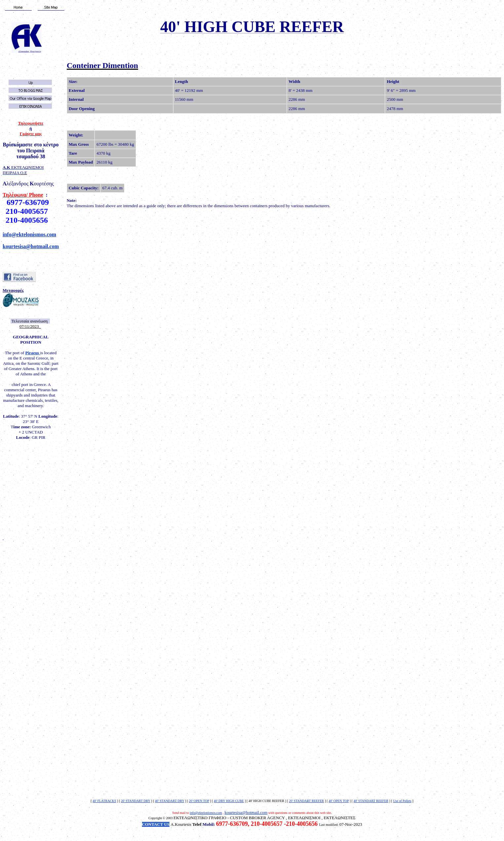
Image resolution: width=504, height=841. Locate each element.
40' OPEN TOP (339, 801)
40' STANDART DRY (170, 801)
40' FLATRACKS (104, 801)
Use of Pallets (402, 801)
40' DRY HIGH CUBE (229, 801)
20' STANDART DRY (136, 801)
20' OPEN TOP (199, 801)
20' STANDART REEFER (306, 801)
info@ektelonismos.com (29, 234)
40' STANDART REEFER (371, 801)
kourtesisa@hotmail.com (31, 246)
